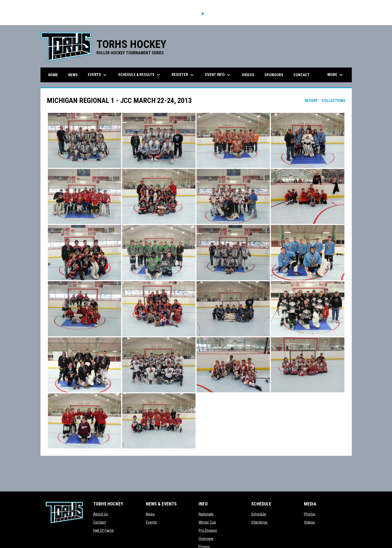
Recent (311, 101)
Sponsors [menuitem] (274, 75)
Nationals (206, 514)
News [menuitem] (73, 75)
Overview (206, 539)
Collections (334, 101)
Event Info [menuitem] (218, 75)
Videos (309, 522)
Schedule (259, 514)
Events (151, 522)
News (150, 514)
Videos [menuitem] (248, 75)
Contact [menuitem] (302, 75)
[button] (85, 140)
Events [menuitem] (98, 75)
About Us (101, 514)
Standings (259, 522)
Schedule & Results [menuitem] (140, 75)
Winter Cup (207, 522)
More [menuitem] (336, 75)
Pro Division (208, 530)
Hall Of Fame (103, 530)
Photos (310, 514)
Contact (100, 522)
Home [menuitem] (53, 75)
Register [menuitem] (183, 75)
